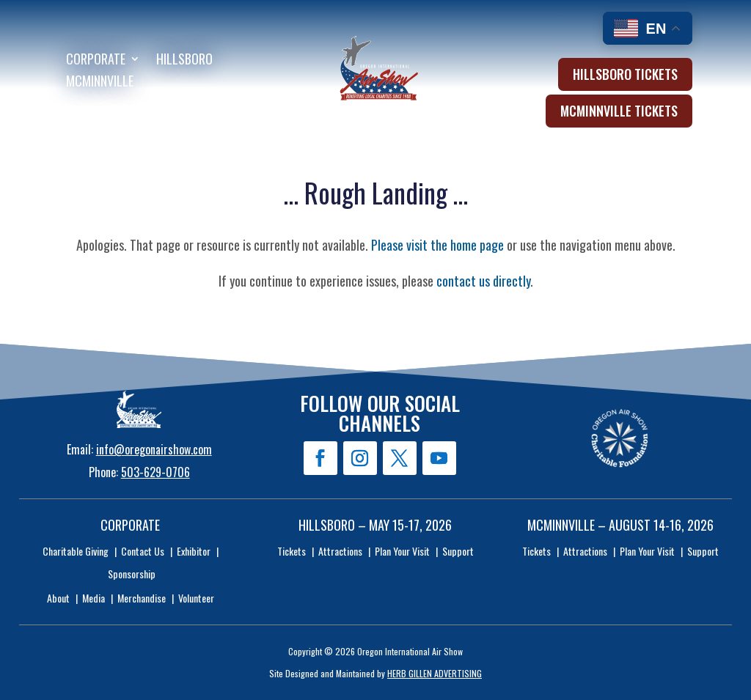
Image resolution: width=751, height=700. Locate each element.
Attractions (340, 551)
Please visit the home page (437, 245)
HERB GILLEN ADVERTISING (435, 673)
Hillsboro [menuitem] (184, 61)
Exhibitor (194, 551)
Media (94, 598)
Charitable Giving (76, 551)
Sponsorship (132, 574)
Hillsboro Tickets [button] (625, 74)
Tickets (292, 551)
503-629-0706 (155, 472)
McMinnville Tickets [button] (619, 111)
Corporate (130, 525)
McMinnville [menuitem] (100, 83)
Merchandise (142, 598)
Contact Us (143, 551)
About (58, 598)
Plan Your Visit (402, 551)
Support (458, 551)
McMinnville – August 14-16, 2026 (620, 525)
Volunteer (196, 598)
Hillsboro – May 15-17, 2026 (375, 525)
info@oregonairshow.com (154, 449)
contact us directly (483, 281)
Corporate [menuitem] (96, 61)
